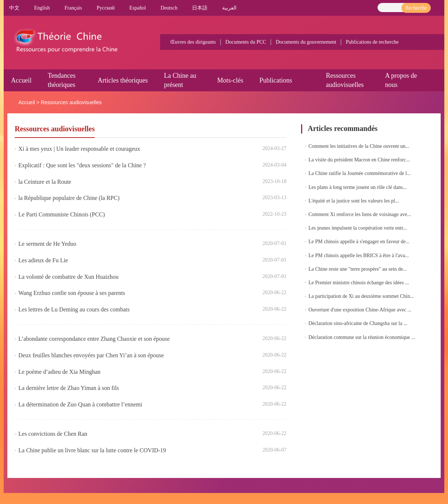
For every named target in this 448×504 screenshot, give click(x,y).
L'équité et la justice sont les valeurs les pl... (354, 201)
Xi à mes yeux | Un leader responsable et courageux (79, 149)
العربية (229, 8)
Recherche (416, 8)
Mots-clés (230, 80)
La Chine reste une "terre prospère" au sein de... (358, 269)
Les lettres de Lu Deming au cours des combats (74, 309)
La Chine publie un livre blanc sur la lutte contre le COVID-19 (92, 450)
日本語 (200, 8)
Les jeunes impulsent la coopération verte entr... (358, 228)
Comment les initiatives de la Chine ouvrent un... (359, 146)
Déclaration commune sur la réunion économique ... (362, 337)
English (42, 8)
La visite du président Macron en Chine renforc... (359, 160)
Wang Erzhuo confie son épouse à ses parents (72, 293)
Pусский (106, 8)
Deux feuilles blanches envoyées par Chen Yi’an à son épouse (91, 355)
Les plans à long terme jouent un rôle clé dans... (357, 187)
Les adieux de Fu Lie (43, 260)
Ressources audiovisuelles (71, 102)
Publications (276, 80)
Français (73, 8)
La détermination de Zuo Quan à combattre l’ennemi (80, 404)
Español (138, 8)
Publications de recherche (372, 42)
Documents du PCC (246, 42)
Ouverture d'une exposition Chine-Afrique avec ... (360, 310)
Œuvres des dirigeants (193, 42)
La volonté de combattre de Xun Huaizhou (68, 277)
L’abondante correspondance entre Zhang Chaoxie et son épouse (94, 339)
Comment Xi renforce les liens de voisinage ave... (360, 214)
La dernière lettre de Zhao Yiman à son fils (69, 388)
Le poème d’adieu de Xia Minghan (59, 372)
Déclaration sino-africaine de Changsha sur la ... (358, 323)
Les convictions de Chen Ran (53, 434)
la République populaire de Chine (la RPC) (69, 198)
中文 (14, 8)
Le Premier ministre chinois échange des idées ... (359, 283)
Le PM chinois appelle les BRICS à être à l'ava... (359, 255)
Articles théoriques (123, 80)
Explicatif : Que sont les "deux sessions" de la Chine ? (82, 165)
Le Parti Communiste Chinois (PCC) (62, 214)
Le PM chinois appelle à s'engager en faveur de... (359, 242)
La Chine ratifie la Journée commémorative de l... (360, 173)
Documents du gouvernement (306, 42)
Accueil (21, 80)
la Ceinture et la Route (45, 182)
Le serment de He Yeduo (47, 244)
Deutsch (169, 8)
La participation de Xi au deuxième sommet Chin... (361, 296)
